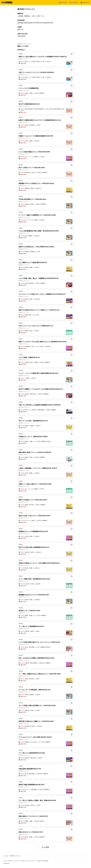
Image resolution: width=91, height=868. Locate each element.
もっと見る (45, 847)
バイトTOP (6, 856)
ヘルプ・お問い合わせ (8, 861)
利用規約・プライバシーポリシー (28, 861)
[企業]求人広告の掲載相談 (43, 861)
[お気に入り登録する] (72, 54)
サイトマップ (17, 861)
